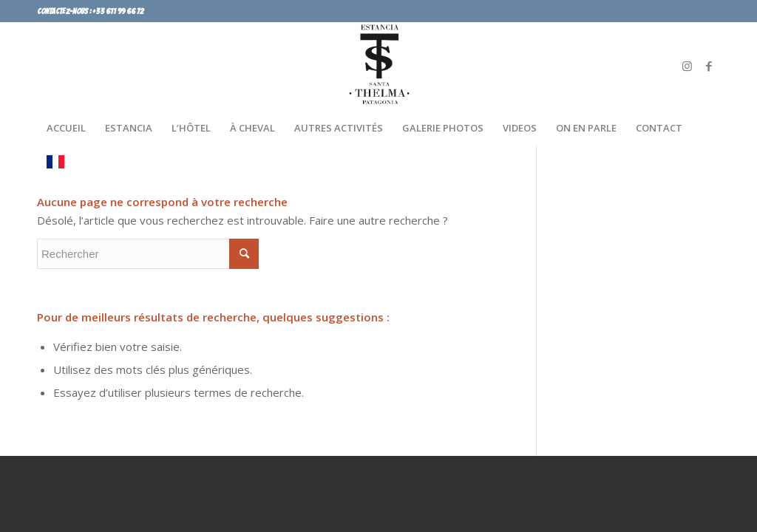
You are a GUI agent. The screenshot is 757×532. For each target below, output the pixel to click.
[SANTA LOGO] (378, 66)
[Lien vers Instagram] (687, 66)
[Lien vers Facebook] (709, 66)
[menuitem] (66, 128)
